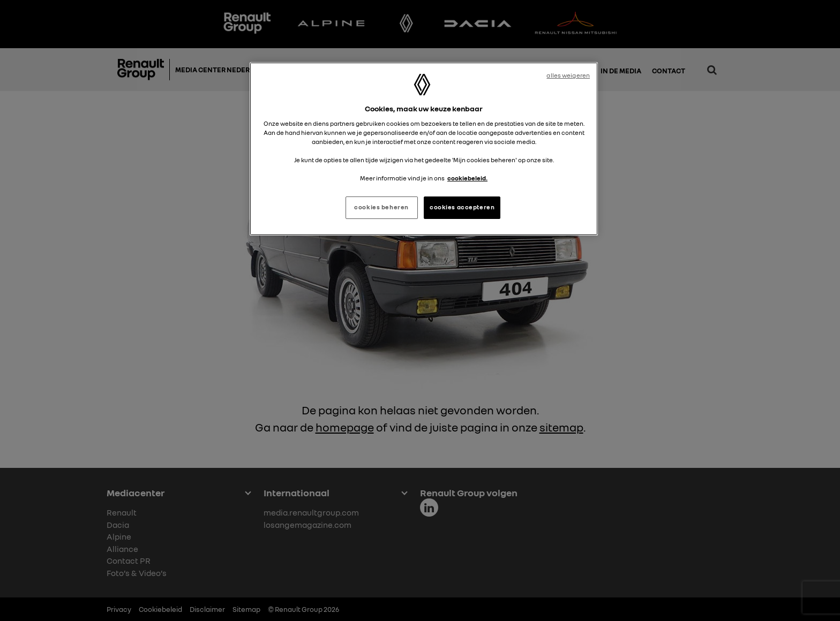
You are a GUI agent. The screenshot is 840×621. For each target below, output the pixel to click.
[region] (424, 149)
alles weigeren (568, 75)
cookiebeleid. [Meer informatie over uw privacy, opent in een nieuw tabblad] (467, 178)
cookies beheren (381, 207)
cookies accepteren (462, 207)
